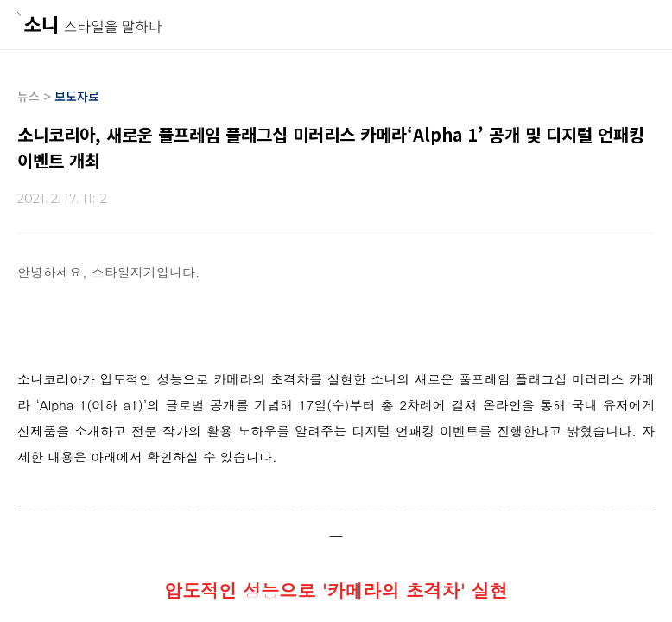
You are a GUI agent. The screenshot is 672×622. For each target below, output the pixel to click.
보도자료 (77, 96)
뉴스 (29, 96)
